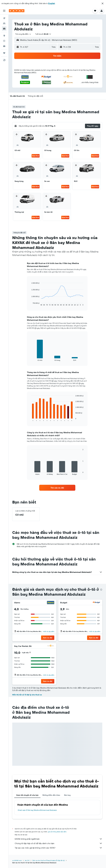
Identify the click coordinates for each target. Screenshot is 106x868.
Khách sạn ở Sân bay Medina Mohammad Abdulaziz (37, 810)
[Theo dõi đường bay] (4, 41)
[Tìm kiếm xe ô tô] (4, 29)
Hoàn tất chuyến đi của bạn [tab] (27, 795)
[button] (103, 3)
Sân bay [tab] (67, 795)
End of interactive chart (30, 304)
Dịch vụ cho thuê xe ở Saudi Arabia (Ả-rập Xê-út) (49, 860)
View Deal (36, 156)
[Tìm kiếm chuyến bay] (4, 18)
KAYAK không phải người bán (59, 839)
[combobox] (23, 34)
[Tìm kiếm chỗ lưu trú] (4, 23)
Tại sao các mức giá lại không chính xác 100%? (59, 848)
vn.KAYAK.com (17, 860)
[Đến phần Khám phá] (4, 36)
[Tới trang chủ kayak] (17, 11)
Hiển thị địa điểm (49, 631)
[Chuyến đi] (4, 53)
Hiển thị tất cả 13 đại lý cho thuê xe (27, 695)
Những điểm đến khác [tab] (51, 795)
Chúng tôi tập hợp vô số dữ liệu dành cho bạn (59, 843)
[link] (57, 488)
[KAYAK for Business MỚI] (4, 46)
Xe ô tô (27, 860)
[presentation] (101, 590)
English (52, 3)
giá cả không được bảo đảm (57, 832)
